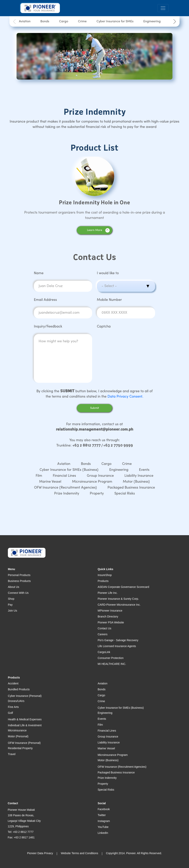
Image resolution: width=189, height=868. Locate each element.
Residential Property (20, 748)
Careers (103, 634)
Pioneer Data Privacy (40, 853)
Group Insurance (100, 476)
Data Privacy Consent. (125, 397)
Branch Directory (108, 617)
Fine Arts (13, 707)
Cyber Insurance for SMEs (115, 22)
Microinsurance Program (92, 482)
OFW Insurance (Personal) (24, 743)
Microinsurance (17, 730)
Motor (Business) (136, 482)
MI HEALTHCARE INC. (112, 664)
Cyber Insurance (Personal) (25, 696)
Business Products (19, 581)
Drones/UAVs (16, 701)
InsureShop (105, 575)
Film (39, 476)
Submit (95, 408)
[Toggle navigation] (163, 8)
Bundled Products (19, 689)
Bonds (45, 22)
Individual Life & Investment (25, 725)
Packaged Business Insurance (131, 488)
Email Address (45, 300)
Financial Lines (64, 476)
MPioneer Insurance (110, 611)
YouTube (103, 827)
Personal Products (19, 575)
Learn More (98, 230)
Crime (82, 22)
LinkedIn (103, 833)
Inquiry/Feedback (48, 327)
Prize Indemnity (67, 494)
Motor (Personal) (18, 736)
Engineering (152, 22)
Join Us (13, 611)
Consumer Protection (111, 658)
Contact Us (104, 628)
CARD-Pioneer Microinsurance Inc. (119, 605)
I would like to (108, 273)
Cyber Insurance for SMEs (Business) (69, 470)
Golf (10, 713)
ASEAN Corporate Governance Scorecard (123, 587)
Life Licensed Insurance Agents (117, 646)
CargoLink (104, 652)
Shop (11, 599)
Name (39, 273)
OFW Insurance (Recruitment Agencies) (65, 488)
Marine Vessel (50, 482)
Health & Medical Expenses (25, 719)
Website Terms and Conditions (79, 853)
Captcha (104, 327)
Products (103, 581)
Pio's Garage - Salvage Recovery (118, 640)
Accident (13, 683)
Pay (10, 605)
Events (144, 470)
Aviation (25, 22)
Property (97, 494)
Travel (12, 754)
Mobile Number (109, 300)
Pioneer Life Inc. (108, 593)
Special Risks (125, 494)
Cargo (64, 22)
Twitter (102, 815)
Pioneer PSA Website (111, 622)
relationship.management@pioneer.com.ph (95, 430)
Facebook (104, 809)
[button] (175, 22)
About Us (14, 587)
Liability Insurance (139, 476)
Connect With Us (18, 593)
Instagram (104, 821)
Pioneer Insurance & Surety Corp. (118, 599)
